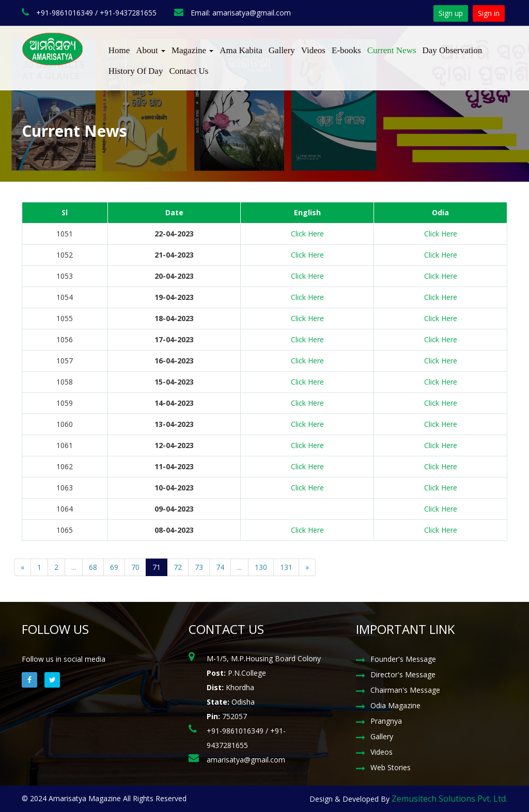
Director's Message (403, 674)
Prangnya (386, 721)
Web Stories (391, 767)
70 (135, 567)
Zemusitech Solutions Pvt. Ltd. (449, 799)
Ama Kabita (241, 50)
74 (220, 567)
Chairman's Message (405, 690)
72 (178, 567)
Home (119, 50)
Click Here (307, 234)
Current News (392, 50)
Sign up (451, 13)
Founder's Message (403, 659)
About (151, 50)
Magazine (192, 50)
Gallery (282, 50)
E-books (346, 50)
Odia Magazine (395, 705)
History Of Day (136, 71)
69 (114, 567)
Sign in (489, 13)
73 (199, 567)
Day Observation (453, 50)
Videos (313, 50)
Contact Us (189, 71)
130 (261, 567)
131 (286, 567)
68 (93, 567)
